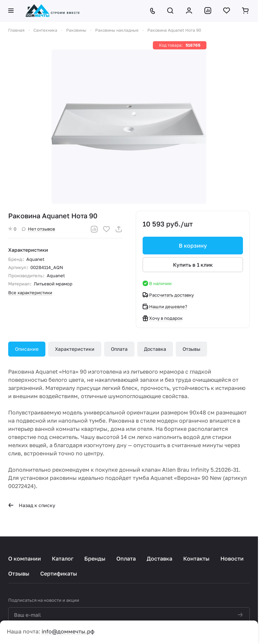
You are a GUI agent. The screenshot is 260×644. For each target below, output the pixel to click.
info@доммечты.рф (68, 631)
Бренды (95, 559)
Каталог (63, 559)
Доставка (155, 349)
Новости (232, 559)
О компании (25, 559)
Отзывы (191, 349)
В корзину (193, 246)
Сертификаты (59, 574)
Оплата (119, 349)
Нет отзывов (38, 229)
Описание (27, 349)
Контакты (196, 559)
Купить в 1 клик (193, 265)
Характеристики (75, 349)
